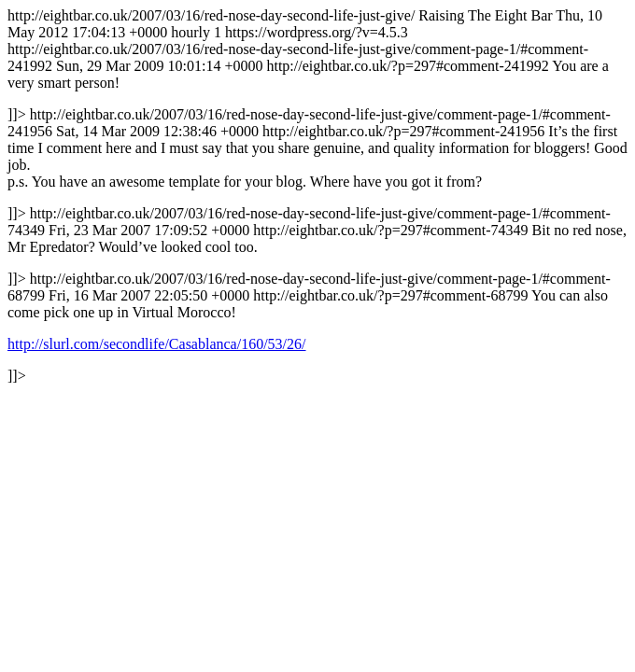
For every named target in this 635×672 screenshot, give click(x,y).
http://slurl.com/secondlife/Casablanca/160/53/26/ (157, 344)
